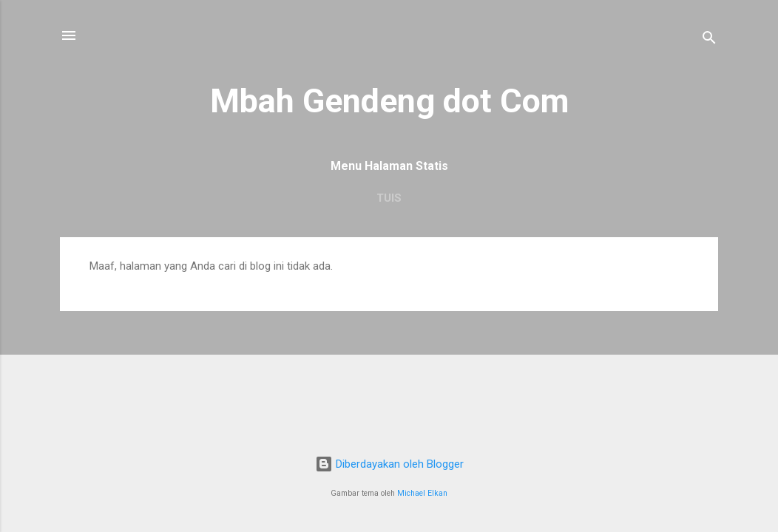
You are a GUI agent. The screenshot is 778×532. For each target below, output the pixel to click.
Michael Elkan (422, 493)
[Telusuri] (709, 40)
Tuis (389, 198)
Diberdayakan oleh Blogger (389, 464)
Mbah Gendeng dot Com (389, 101)
